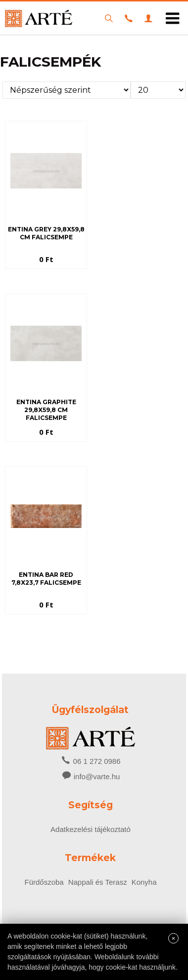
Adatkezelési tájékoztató (91, 829)
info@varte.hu (97, 776)
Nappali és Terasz (98, 882)
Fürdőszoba (44, 882)
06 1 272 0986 (90, 760)
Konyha (144, 882)
